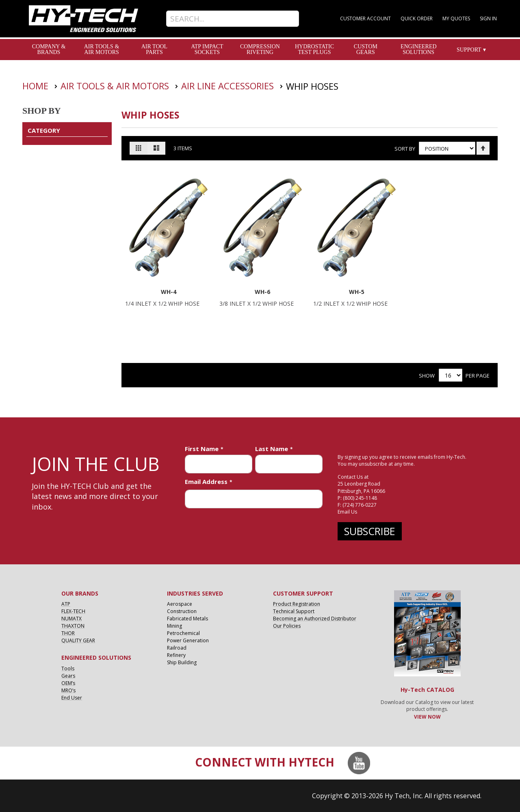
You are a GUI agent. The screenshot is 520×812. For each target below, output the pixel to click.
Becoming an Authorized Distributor (315, 619)
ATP (66, 604)
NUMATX (71, 619)
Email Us (347, 512)
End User (72, 698)
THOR (68, 633)
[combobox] (233, 19)
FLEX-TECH (73, 611)
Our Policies (287, 626)
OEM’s (68, 683)
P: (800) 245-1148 (357, 498)
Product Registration (297, 604)
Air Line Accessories (229, 86)
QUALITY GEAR (78, 640)
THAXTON (73, 626)
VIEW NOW (427, 717)
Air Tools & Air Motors (116, 86)
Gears (68, 676)
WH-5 (357, 292)
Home (37, 86)
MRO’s (68, 690)
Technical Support (294, 611)
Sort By (404, 148)
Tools (68, 668)
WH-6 (262, 292)
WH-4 (169, 292)
